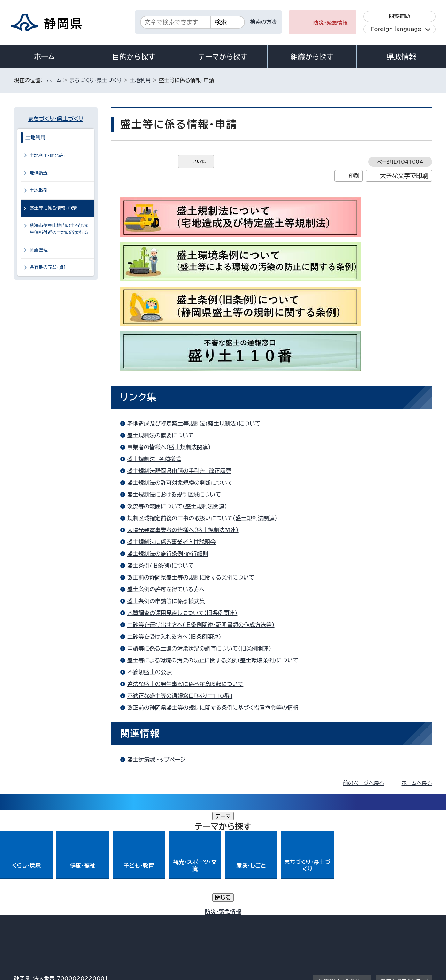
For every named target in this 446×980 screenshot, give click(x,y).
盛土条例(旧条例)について (160, 566)
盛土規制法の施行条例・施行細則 (168, 554)
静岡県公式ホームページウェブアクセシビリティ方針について (246, 920)
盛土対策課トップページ (156, 760)
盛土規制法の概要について (160, 435)
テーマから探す (223, 57)
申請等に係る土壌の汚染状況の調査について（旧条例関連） (199, 648)
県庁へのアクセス (401, 877)
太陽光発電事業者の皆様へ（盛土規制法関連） (183, 530)
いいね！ (201, 161)
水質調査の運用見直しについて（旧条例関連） (182, 613)
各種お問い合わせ (339, 877)
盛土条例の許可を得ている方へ (166, 589)
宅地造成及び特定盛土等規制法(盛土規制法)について (194, 423)
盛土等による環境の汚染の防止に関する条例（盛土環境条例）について (213, 660)
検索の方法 (263, 22)
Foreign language (396, 29)
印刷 (354, 176)
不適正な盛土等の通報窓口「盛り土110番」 (180, 696)
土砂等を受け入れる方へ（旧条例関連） (174, 637)
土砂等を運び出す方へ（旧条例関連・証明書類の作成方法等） (201, 625)
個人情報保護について (125, 920)
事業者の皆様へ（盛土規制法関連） (169, 447)
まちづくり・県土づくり (95, 80)
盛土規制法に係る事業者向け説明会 (171, 542)
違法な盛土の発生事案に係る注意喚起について (185, 684)
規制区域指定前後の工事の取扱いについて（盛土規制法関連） (202, 518)
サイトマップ (399, 920)
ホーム (45, 56)
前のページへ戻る (364, 783)
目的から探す (134, 57)
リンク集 (351, 920)
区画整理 (39, 250)
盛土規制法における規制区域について (174, 495)
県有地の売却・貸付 (49, 267)
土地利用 (140, 80)
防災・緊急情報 (330, 23)
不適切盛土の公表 (149, 672)
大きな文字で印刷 (404, 176)
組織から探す (312, 57)
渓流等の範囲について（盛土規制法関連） (177, 506)
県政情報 (401, 57)
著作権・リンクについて (47, 920)
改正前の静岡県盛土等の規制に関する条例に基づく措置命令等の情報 (213, 708)
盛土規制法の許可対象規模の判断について (180, 483)
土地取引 (39, 190)
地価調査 (39, 173)
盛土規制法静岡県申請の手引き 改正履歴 (179, 471)
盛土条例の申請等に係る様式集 (166, 601)
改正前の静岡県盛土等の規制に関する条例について (191, 577)
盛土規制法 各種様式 (154, 459)
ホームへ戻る (417, 783)
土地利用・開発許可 (49, 155)
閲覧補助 (399, 16)
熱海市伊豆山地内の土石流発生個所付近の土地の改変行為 (59, 229)
